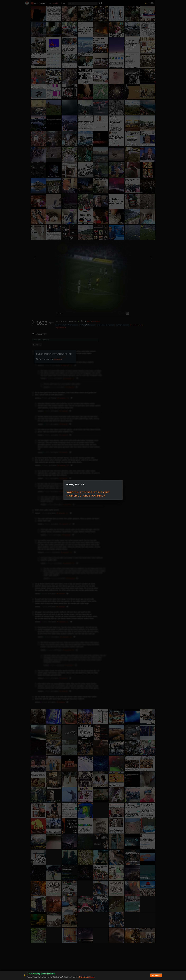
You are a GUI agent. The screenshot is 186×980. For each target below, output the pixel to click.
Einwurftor (120, 325)
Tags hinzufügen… (62, 328)
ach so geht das (85, 325)
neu (50, 3)
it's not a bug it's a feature (65, 325)
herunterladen (96, 321)
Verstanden (156, 975)
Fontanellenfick (73, 321)
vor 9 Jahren (60, 321)
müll (61, 3)
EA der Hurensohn (104, 325)
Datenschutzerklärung (87, 977)
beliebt (55, 3)
